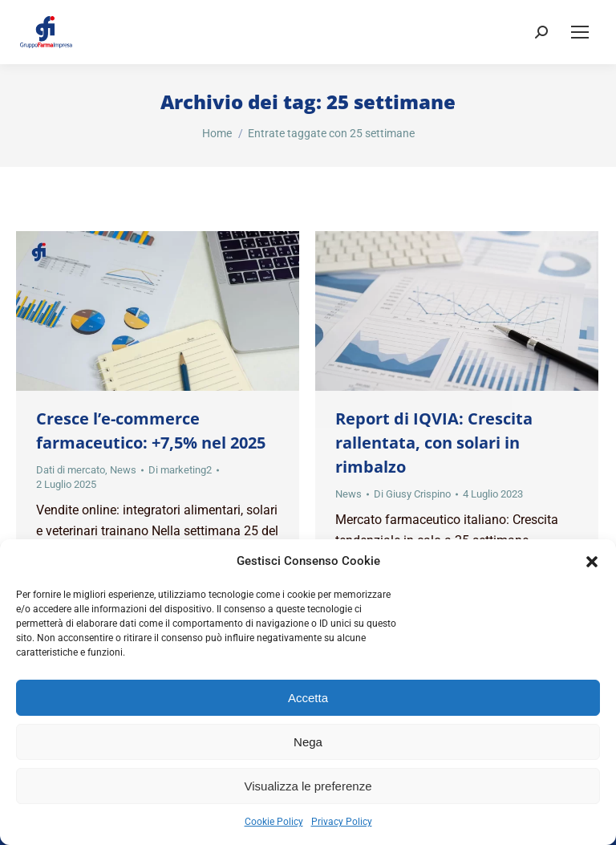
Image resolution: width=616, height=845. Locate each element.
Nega (308, 742)
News (123, 470)
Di (180, 470)
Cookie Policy (274, 822)
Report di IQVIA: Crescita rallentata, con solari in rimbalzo (434, 443)
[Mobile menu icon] (580, 32)
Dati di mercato (71, 470)
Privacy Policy (342, 822)
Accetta (308, 698)
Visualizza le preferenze (308, 786)
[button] (592, 562)
